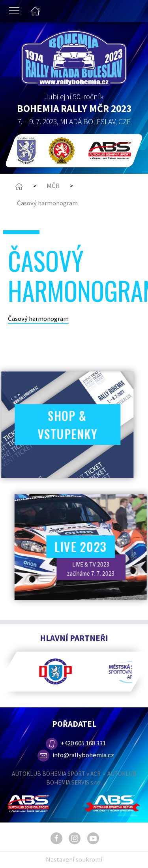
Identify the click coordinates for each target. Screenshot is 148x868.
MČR (53, 186)
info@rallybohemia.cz (76, 755)
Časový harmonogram (47, 203)
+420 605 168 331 (75, 743)
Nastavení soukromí (74, 859)
